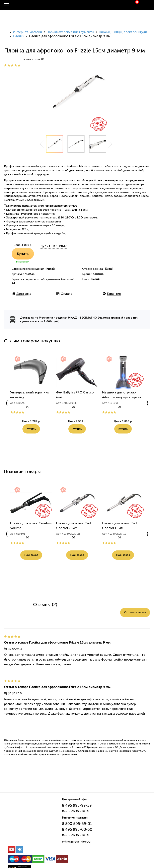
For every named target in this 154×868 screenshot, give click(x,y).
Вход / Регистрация (151, 5)
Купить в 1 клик (54, 246)
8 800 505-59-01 (77, 824)
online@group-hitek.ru (76, 842)
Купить (23, 254)
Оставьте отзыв (135, 612)
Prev (42, 144)
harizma (98, 274)
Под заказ (31, 556)
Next (110, 144)
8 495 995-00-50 (77, 829)
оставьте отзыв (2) (33, 59)
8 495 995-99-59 (77, 805)
